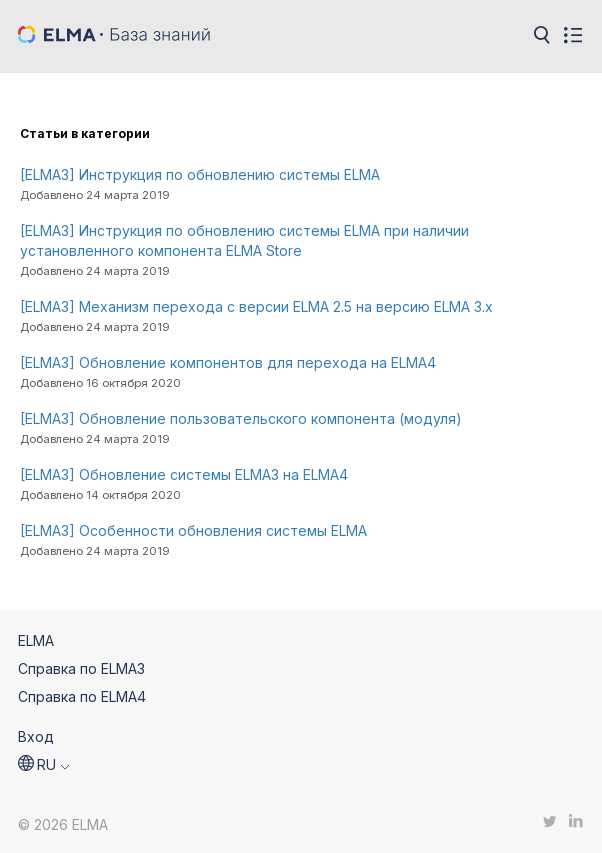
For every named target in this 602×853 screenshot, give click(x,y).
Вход (36, 736)
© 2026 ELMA (63, 824)
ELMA (36, 640)
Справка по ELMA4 (82, 696)
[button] (44, 765)
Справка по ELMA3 (81, 668)
